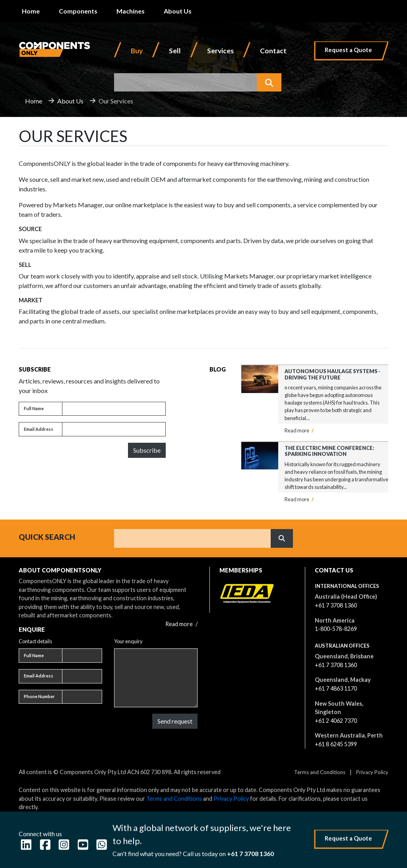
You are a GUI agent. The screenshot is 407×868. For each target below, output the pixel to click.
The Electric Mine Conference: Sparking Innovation (329, 451)
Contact (273, 51)
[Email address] (114, 429)
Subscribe (147, 450)
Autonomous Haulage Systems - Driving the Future (332, 374)
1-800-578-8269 (336, 629)
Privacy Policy (372, 772)
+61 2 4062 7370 (336, 721)
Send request (175, 721)
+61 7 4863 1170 (336, 688)
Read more (299, 430)
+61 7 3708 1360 (336, 605)
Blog (218, 369)
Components (78, 11)
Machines (131, 11)
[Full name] (114, 409)
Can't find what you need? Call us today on (193, 853)
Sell (175, 51)
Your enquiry (128, 641)
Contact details (35, 641)
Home (31, 11)
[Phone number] (82, 697)
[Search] (193, 538)
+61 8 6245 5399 (336, 744)
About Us (178, 11)
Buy (137, 51)
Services (220, 51)
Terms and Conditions (320, 772)
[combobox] (186, 82)
